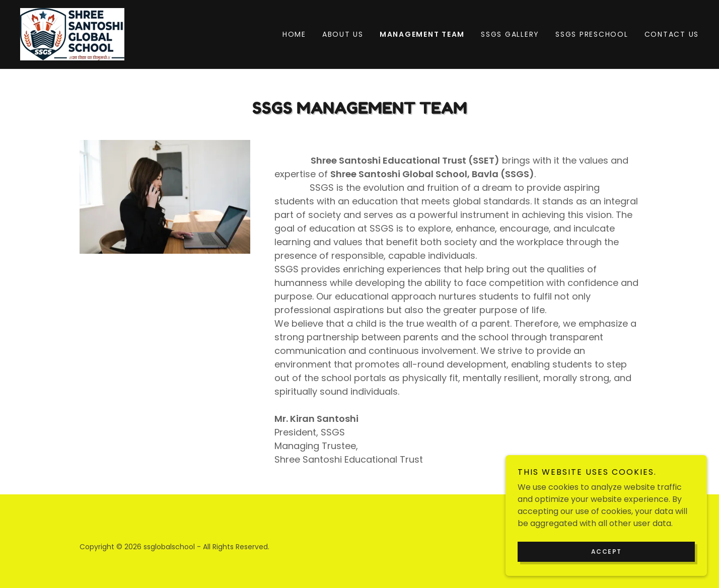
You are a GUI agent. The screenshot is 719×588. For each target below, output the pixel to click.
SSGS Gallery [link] (510, 34)
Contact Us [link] (672, 34)
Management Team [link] (422, 34)
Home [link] (294, 34)
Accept (606, 572)
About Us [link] (343, 34)
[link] (72, 33)
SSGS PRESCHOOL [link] (592, 34)
